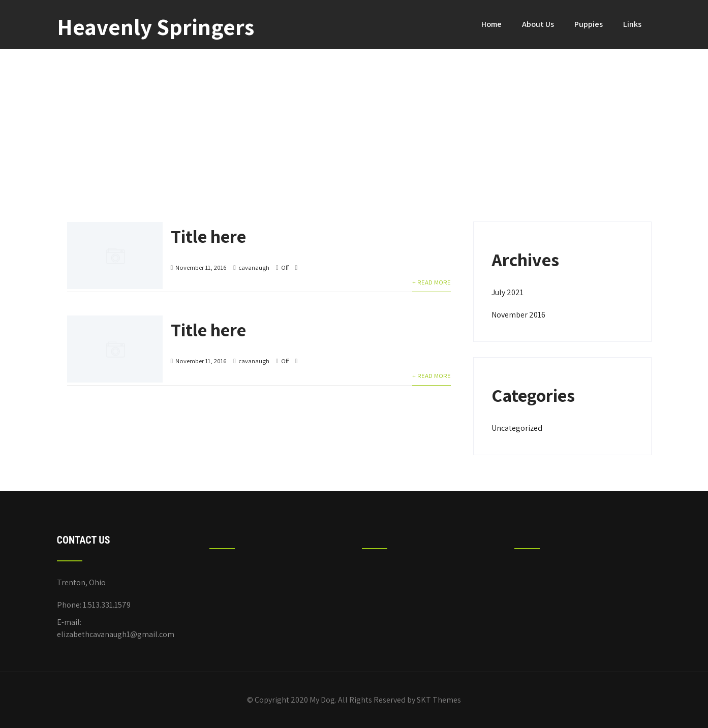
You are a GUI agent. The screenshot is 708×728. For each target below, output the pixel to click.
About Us (538, 24)
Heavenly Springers (156, 27)
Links (632, 24)
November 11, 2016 (201, 267)
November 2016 (518, 315)
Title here (208, 236)
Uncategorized (517, 428)
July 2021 (507, 292)
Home (491, 24)
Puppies (589, 24)
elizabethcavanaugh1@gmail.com (116, 634)
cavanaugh (254, 267)
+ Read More (432, 282)
